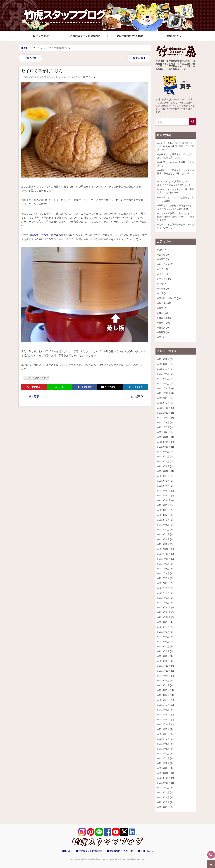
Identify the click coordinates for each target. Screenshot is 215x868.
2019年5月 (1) (166, 481)
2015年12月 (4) (166, 666)
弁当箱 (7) (164, 289)
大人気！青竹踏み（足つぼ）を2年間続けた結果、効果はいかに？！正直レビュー (176, 217)
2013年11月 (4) (166, 778)
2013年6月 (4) (166, 802)
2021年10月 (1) (166, 418)
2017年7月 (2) (166, 573)
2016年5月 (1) (166, 642)
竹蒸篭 (45, 235)
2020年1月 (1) (166, 466)
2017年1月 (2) (166, 603)
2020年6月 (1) (166, 452)
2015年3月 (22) (166, 700)
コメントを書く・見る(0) (37, 378)
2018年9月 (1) (166, 505)
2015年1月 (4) (166, 710)
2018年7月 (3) (166, 515)
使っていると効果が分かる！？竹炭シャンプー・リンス (176, 226)
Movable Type (139, 859)
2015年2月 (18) (166, 705)
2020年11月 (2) (166, 442)
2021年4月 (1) (166, 432)
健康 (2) (163, 250)
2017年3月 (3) (166, 593)
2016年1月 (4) (166, 661)
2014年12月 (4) (166, 715)
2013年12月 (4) (166, 773)
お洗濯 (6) (164, 259)
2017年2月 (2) (166, 598)
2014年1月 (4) (166, 768)
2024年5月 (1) (166, 384)
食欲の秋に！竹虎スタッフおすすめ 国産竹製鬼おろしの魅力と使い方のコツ (176, 173)
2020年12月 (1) (166, 437)
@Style (123, 859)
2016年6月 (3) (166, 637)
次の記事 (138, 58)
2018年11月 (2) (166, 496)
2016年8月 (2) (166, 627)
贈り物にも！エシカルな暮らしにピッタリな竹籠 (176, 199)
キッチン (91, 77)
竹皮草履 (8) (165, 318)
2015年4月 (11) (166, 695)
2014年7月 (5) (166, 739)
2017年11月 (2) (166, 554)
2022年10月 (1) (166, 393)
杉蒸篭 (35, 235)
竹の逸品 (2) (165, 303)
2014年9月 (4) (166, 729)
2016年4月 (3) (166, 646)
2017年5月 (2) (166, 583)
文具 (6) (163, 293)
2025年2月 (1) (166, 379)
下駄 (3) (163, 284)
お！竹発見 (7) (166, 264)
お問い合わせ (174, 36)
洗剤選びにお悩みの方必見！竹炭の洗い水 (176, 164)
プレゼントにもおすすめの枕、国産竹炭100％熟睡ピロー (176, 191)
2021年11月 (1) (166, 413)
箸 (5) (162, 337)
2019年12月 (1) (166, 471)
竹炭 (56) (163, 313)
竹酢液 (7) (164, 332)
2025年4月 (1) (166, 374)
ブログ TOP (41, 36)
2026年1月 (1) (166, 364)
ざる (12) (163, 274)
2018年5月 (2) (166, 525)
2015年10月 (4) (166, 676)
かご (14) (163, 269)
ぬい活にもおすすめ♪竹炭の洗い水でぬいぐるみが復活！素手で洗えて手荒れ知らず (176, 146)
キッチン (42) (166, 279)
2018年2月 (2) (166, 539)
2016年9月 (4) (166, 622)
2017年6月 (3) (166, 578)
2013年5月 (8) (166, 807)
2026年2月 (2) (166, 359)
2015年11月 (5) (166, 671)
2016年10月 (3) (166, 617)
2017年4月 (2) (166, 588)
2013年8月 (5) (166, 792)
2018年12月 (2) (166, 491)
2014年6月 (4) (166, 744)
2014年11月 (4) (166, 720)
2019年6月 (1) (166, 476)
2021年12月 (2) (166, 408)
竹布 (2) (163, 308)
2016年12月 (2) (166, 607)
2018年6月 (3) (166, 520)
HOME (67, 851)
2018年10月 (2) (166, 500)
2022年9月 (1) (166, 398)
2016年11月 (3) (166, 612)
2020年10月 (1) (166, 447)
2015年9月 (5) (166, 681)
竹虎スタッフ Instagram (85, 36)
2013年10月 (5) (166, 783)
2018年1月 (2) (166, 544)
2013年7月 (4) (166, 797)
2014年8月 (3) (166, 734)
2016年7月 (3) (166, 632)
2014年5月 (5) (166, 749)
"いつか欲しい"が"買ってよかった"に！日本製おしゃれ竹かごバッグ (175, 183)
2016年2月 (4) (166, 656)
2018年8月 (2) (166, 510)
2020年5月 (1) (166, 456)
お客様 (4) (164, 254)
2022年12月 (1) (166, 388)
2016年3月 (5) (166, 651)
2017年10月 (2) (166, 559)
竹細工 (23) (164, 323)
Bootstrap (90, 859)
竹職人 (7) (164, 328)
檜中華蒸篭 (57, 235)
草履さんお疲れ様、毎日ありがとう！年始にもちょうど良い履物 (174, 207)
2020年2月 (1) (166, 461)
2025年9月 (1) (166, 369)
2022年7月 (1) (166, 403)
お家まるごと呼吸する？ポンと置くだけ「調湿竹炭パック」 (176, 156)
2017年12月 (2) (166, 549)
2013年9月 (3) (166, 788)
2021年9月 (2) (166, 422)
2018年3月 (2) (166, 534)
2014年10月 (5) (166, 724)
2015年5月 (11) (166, 690)
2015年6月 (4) (166, 685)
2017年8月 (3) (166, 569)
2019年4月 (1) (166, 486)
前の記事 (31, 58)
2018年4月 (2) (166, 530)
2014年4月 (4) (166, 754)
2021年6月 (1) (166, 427)
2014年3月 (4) (166, 758)
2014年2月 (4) (166, 763)
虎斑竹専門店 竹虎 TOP (130, 36)
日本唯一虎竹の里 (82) (170, 298)
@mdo (98, 859)
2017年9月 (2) (166, 564)
